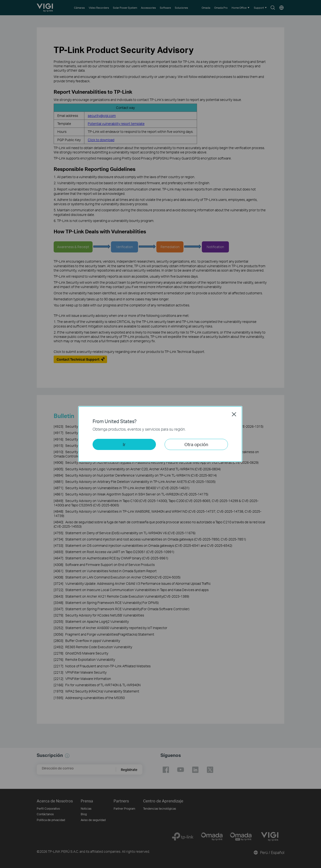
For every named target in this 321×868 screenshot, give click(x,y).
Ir (124, 444)
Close (234, 414)
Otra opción (196, 444)
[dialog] (160, 434)
